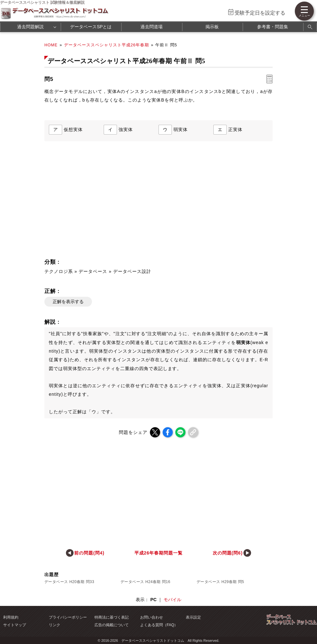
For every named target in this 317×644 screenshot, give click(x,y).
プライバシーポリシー (68, 617)
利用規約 (11, 617)
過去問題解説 (30, 27)
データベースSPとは (91, 27)
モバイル (172, 600)
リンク (55, 625)
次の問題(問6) (228, 553)
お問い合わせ (152, 617)
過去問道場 (152, 27)
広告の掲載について (112, 625)
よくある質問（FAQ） (159, 625)
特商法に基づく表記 (112, 617)
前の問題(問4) (89, 553)
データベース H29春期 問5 (220, 582)
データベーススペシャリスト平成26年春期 (107, 45)
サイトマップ (15, 625)
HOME (51, 45)
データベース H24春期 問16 (145, 582)
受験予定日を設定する (260, 13)
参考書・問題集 (273, 27)
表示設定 (193, 617)
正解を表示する (68, 302)
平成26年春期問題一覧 (158, 553)
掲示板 (212, 27)
